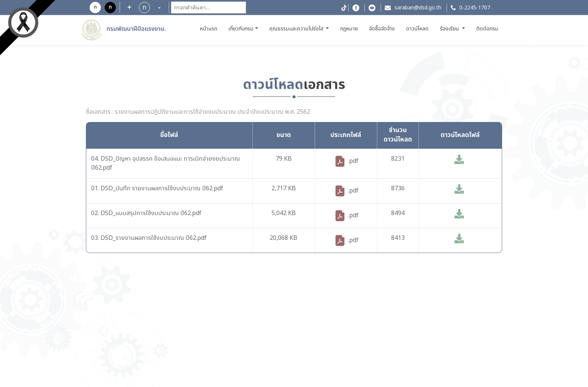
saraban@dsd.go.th (418, 8)
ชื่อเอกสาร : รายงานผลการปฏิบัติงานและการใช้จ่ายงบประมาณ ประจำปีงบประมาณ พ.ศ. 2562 (198, 112)
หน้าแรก (209, 29)
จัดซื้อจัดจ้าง (382, 29)
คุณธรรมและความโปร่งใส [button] (297, 29)
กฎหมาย (349, 29)
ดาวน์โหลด (417, 29)
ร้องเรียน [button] (450, 29)
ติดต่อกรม (487, 29)
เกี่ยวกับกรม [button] (241, 29)
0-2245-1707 (475, 8)
